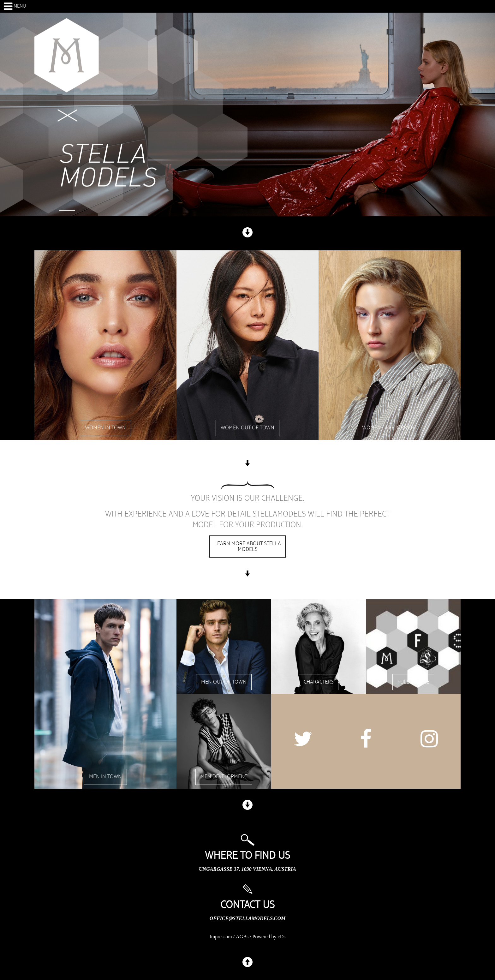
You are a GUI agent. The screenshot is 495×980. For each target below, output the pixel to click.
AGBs (242, 937)
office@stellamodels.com (247, 918)
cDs (282, 937)
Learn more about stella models (248, 547)
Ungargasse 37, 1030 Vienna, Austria (247, 869)
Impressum (221, 937)
